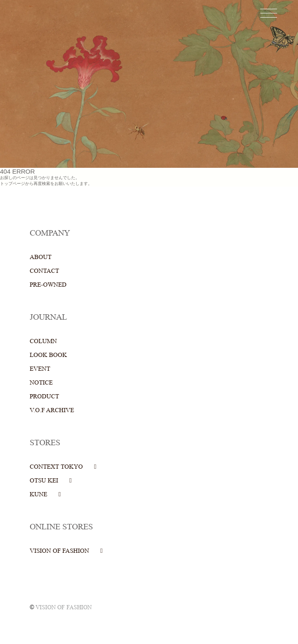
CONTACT (44, 271)
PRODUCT (44, 396)
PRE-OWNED (48, 285)
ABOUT (41, 257)
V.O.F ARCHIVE (52, 410)
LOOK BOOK (48, 355)
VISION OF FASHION (59, 551)
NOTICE (41, 383)
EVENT (40, 369)
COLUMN (43, 341)
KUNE (39, 494)
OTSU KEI (44, 481)
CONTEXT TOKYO (56, 467)
